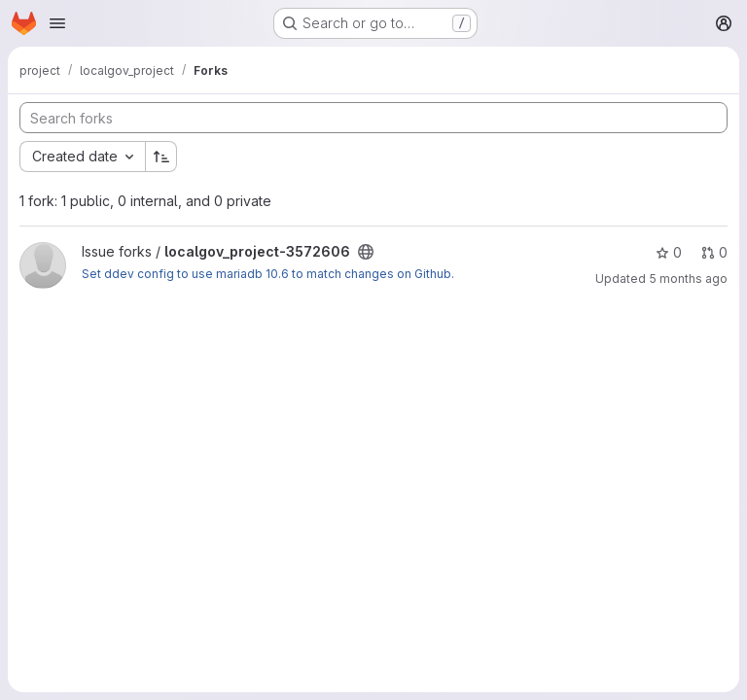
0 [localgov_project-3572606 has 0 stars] (669, 252)
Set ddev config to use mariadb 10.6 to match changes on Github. (268, 274)
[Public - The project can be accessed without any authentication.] (366, 252)
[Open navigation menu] (57, 23)
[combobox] (82, 157)
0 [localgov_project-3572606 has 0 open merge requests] (714, 252)
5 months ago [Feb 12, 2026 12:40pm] (688, 279)
